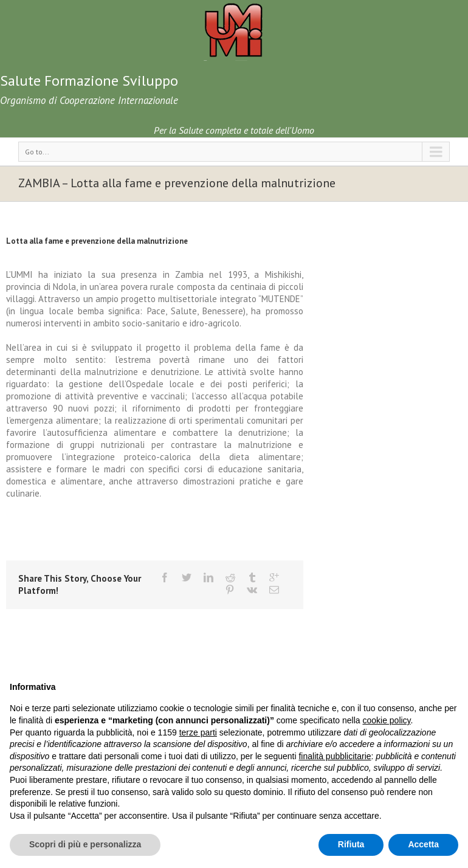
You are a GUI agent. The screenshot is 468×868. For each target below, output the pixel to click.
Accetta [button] (423, 844)
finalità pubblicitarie (335, 756)
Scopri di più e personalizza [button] (85, 844)
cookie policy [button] (386, 720)
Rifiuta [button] (351, 844)
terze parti (198, 732)
